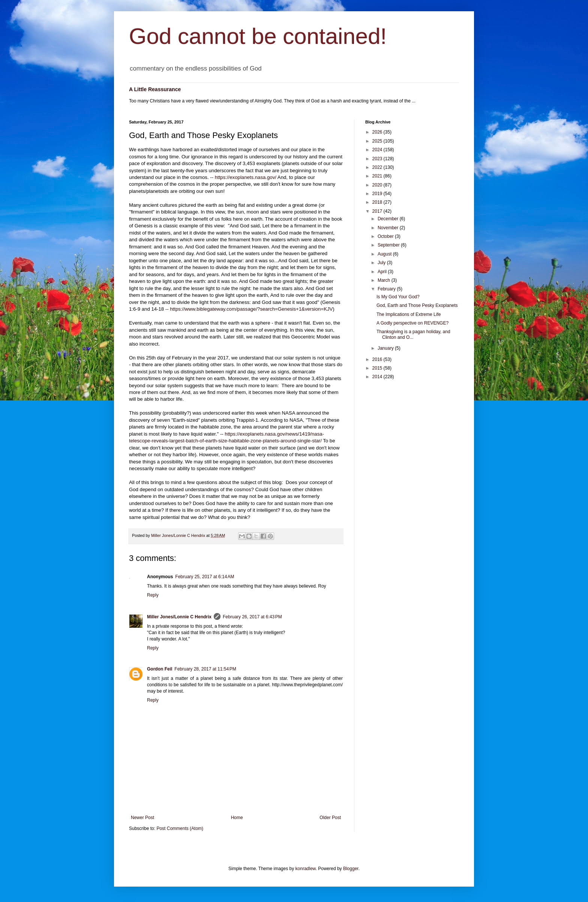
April (383, 272)
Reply (153, 595)
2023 (378, 159)
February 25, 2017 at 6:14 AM (205, 577)
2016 (378, 359)
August (385, 254)
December (389, 219)
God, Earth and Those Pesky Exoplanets (417, 305)
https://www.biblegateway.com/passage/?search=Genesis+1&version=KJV (251, 309)
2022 (378, 167)
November (389, 228)
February (387, 289)
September (389, 245)
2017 (378, 211)
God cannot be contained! (258, 36)
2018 (378, 202)
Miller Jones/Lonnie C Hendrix (179, 617)
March (385, 280)
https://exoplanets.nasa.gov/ (246, 177)
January (386, 348)
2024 (378, 150)
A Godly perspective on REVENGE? (412, 323)
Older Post (330, 818)
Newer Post (142, 818)
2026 (378, 132)
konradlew (306, 869)
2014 (378, 377)
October (386, 236)
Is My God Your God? (398, 297)
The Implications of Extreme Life (409, 314)
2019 (378, 194)
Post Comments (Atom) (180, 828)
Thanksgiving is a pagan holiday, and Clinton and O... (413, 334)
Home (237, 818)
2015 (378, 368)
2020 (378, 185)
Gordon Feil (160, 669)
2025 (378, 141)
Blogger (351, 869)
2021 (378, 176)
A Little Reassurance (155, 89)
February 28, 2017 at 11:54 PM (205, 669)
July (382, 263)
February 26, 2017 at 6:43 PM (252, 617)
